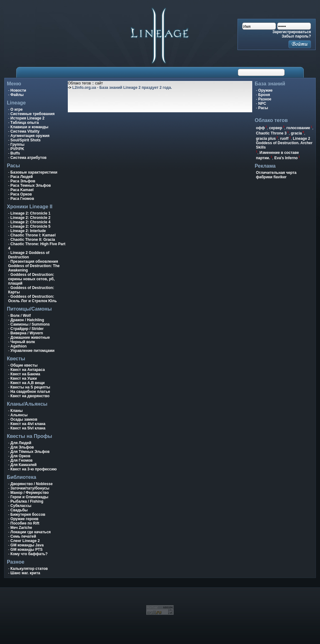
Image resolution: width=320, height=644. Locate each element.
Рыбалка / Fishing (27, 501)
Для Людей (21, 443)
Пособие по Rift (25, 523)
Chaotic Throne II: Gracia (33, 240)
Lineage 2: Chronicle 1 (30, 213)
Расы (263, 108)
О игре (16, 109)
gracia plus (266, 139)
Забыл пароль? (296, 36)
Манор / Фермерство (30, 493)
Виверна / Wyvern (27, 333)
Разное (265, 99)
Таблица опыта (25, 123)
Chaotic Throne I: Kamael (33, 235)
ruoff (284, 139)
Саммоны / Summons (30, 324)
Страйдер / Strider (27, 329)
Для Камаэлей (23, 465)
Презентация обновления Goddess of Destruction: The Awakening (34, 266)
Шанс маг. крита (25, 573)
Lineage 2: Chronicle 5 (30, 226)
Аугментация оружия (30, 136)
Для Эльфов (22, 447)
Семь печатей (23, 536)
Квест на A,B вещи (27, 383)
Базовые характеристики (34, 172)
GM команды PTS (26, 550)
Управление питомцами (32, 351)
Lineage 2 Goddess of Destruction (29, 255)
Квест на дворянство (30, 396)
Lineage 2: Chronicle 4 (30, 222)
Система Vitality (25, 131)
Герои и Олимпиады (29, 497)
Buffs (15, 153)
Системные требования (32, 114)
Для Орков (20, 456)
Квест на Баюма (25, 374)
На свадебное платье (30, 392)
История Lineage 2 (27, 118)
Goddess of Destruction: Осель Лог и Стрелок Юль (32, 299)
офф (260, 128)
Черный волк (23, 342)
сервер (276, 128)
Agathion (18, 346)
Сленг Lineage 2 (25, 541)
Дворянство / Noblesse (31, 484)
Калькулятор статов (29, 569)
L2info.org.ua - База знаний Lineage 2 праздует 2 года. (122, 88)
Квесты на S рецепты (30, 387)
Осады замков (24, 419)
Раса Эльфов (23, 181)
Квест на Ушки (24, 378)
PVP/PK (17, 149)
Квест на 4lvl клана (28, 424)
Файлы (17, 95)
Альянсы (19, 415)
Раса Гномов (22, 199)
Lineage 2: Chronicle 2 (30, 218)
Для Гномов (21, 460)
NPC (262, 104)
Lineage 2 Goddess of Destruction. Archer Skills (284, 143)
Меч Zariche (21, 528)
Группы (17, 145)
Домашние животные (30, 337)
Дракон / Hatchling (27, 320)
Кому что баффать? (29, 554)
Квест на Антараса (27, 370)
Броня (264, 95)
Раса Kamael (22, 190)
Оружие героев (24, 519)
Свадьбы (19, 510)
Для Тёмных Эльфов (30, 452)
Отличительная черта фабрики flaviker (276, 175)
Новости (18, 90)
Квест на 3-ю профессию (33, 469)
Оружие (265, 90)
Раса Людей (22, 177)
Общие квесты (24, 365)
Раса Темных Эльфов (30, 185)
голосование (298, 128)
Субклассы (21, 506)
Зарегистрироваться (292, 32)
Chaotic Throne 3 (271, 133)
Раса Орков (21, 194)
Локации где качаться (30, 532)
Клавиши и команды (29, 127)
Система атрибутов (28, 158)
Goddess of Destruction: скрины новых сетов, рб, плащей (31, 279)
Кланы (16, 411)
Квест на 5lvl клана (28, 428)
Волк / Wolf (20, 316)
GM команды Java (27, 545)
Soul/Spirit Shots (25, 140)
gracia (296, 133)
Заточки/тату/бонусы (30, 488)
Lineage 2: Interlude (28, 231)
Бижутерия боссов (28, 515)
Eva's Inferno (286, 158)
